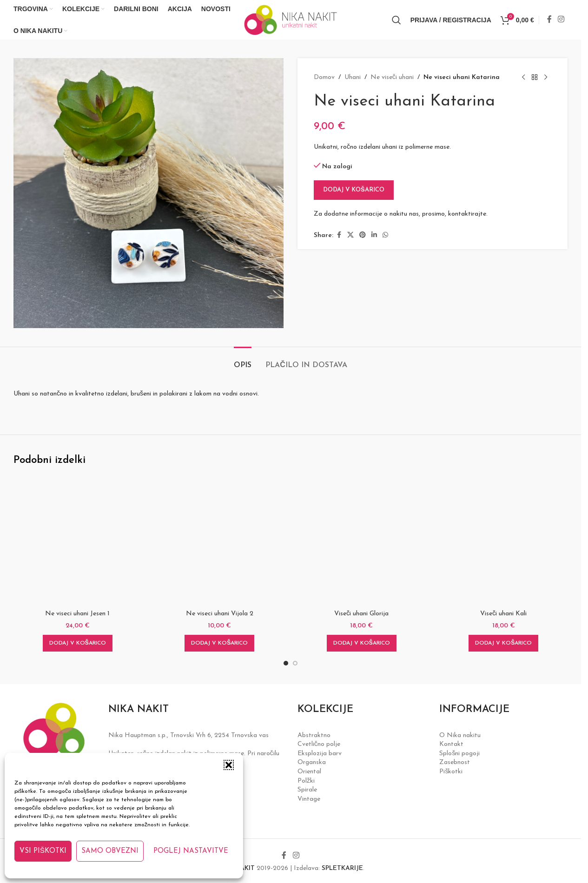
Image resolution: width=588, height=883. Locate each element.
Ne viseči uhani (392, 77)
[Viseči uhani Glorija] (362, 541)
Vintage (309, 799)
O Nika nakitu (460, 735)
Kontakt (451, 744)
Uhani (353, 77)
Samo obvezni (110, 851)
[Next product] (546, 78)
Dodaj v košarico (354, 190)
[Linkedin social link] (374, 235)
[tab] (243, 361)
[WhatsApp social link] (385, 235)
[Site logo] (291, 19)
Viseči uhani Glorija (361, 614)
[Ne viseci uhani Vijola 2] (220, 541)
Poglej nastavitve (191, 851)
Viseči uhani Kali (503, 614)
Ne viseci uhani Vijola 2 (220, 614)
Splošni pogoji (459, 754)
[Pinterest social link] (363, 235)
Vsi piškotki (43, 851)
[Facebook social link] (549, 20)
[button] (229, 765)
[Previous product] (523, 78)
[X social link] (350, 235)
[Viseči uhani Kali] (504, 541)
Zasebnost (455, 762)
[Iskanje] (396, 20)
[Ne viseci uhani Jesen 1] (78, 541)
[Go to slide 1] (286, 663)
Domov (324, 77)
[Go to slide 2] (295, 663)
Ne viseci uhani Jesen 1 (77, 614)
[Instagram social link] (561, 20)
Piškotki (451, 772)
